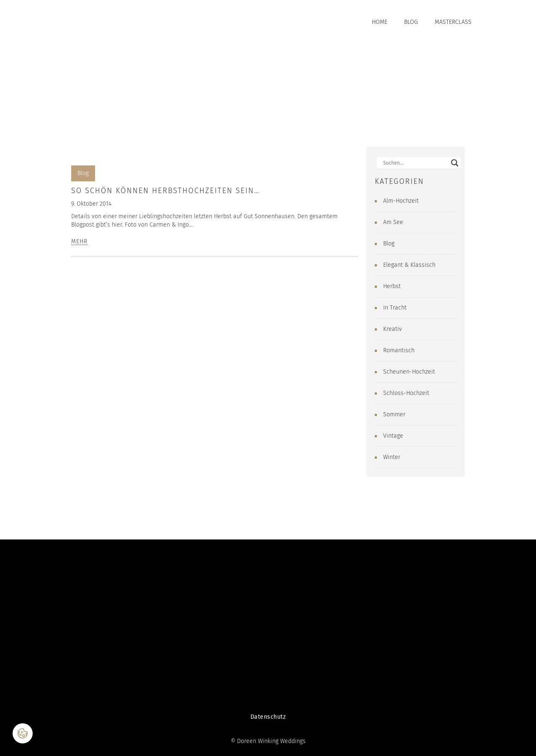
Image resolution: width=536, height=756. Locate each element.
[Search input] (415, 163)
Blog (411, 22)
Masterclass (453, 22)
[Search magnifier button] (455, 163)
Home (380, 22)
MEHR (79, 242)
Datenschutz (268, 717)
